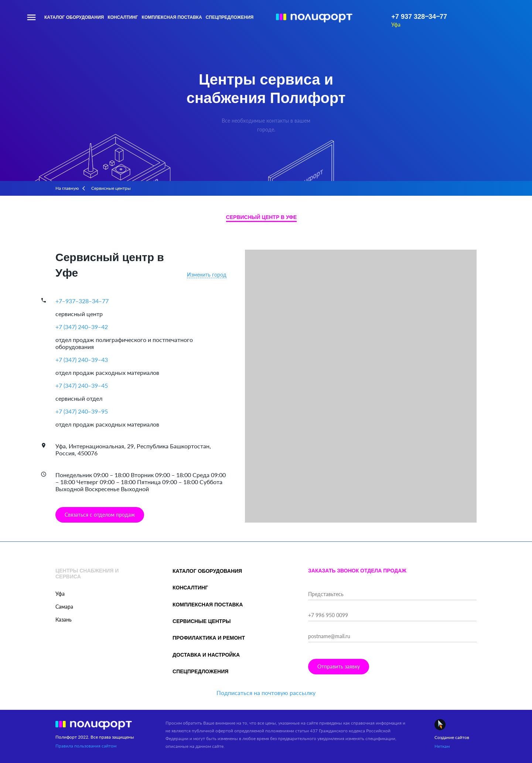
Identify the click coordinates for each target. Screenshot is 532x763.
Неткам (442, 746)
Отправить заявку (339, 666)
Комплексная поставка (172, 17)
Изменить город (207, 275)
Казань (64, 620)
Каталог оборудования (74, 17)
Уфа (396, 25)
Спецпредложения (230, 17)
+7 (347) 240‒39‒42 (82, 327)
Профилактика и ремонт (209, 638)
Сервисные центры (202, 621)
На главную (67, 188)
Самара (64, 607)
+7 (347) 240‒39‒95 (82, 411)
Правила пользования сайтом (86, 746)
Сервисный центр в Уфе (262, 217)
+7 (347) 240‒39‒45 (82, 385)
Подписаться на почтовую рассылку (266, 693)
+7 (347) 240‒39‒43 (82, 360)
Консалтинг (123, 17)
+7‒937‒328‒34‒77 (82, 301)
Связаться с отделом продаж (100, 515)
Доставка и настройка (206, 655)
